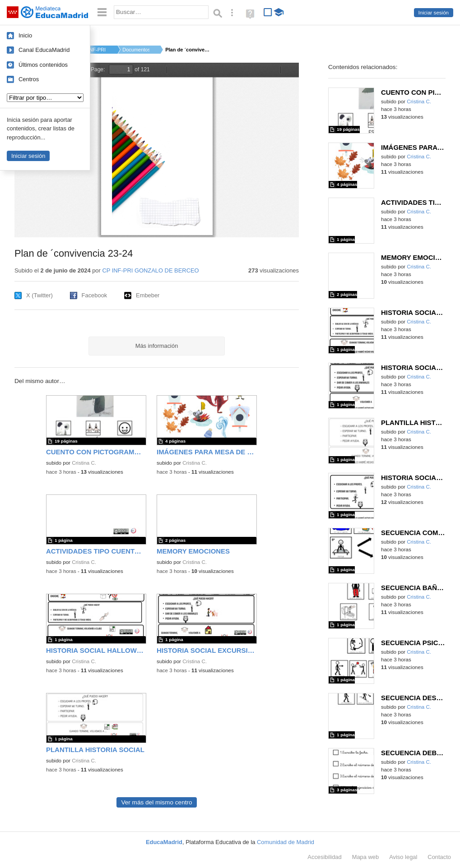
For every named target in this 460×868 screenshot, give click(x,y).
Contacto (439, 857)
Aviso (403, 857)
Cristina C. (84, 463)
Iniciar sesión (434, 13)
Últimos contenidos (43, 65)
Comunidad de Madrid (286, 842)
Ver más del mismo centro (156, 802)
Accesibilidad (324, 857)
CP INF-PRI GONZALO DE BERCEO (150, 270)
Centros (29, 79)
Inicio (25, 35)
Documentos (136, 50)
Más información (157, 346)
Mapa (366, 857)
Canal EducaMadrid (44, 50)
